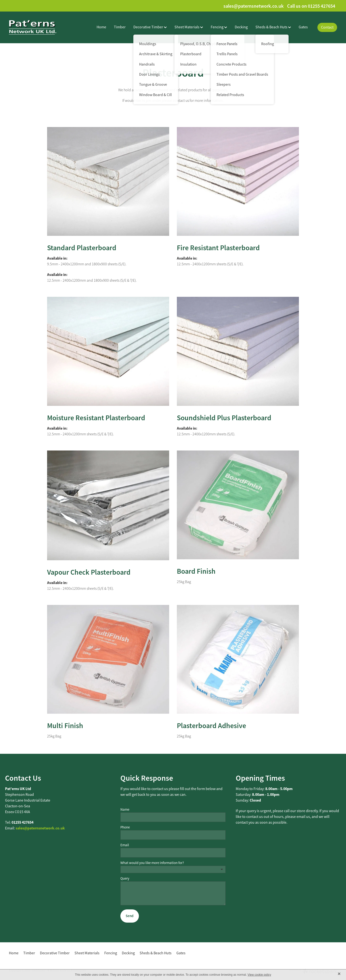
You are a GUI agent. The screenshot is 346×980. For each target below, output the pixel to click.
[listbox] (173, 869)
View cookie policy (259, 975)
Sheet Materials (189, 27)
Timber (120, 27)
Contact (327, 27)
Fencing (219, 27)
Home (101, 27)
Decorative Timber (150, 27)
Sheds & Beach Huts (273, 27)
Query (125, 878)
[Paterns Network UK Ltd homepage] (42, 27)
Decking (241, 27)
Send (130, 916)
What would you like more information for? (152, 863)
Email (125, 845)
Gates (303, 27)
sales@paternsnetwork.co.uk (253, 6)
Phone (125, 827)
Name (125, 809)
